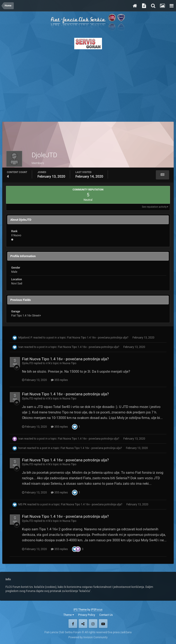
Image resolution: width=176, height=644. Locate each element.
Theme (69, 615)
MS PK (22, 504)
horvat (22, 448)
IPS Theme (80, 610)
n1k (48, 363)
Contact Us (106, 615)
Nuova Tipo (69, 363)
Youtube (103, 624)
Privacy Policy (87, 615)
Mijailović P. (25, 338)
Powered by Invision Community (88, 637)
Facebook (73, 624)
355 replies (59, 380)
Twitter (83, 624)
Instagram (93, 624)
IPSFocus (97, 610)
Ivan (21, 347)
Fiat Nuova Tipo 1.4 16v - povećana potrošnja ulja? (98, 338)
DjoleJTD (28, 363)
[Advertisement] (88, 84)
